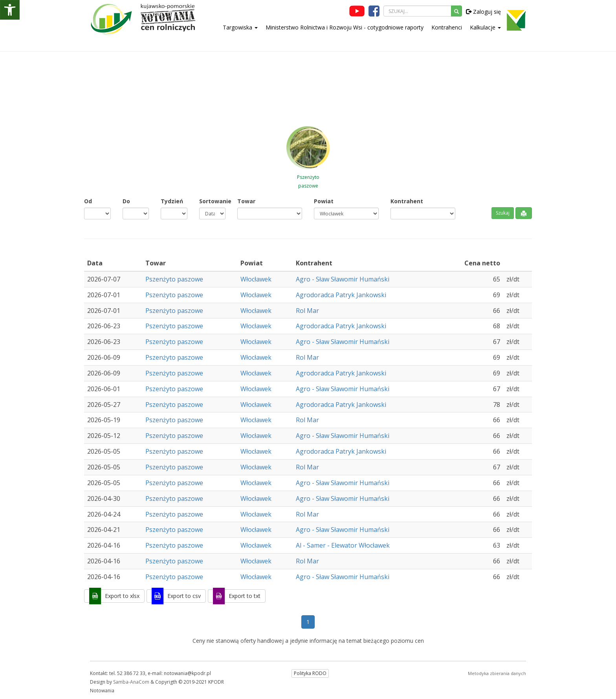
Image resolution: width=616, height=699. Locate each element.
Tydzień (172, 201)
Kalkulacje (485, 27)
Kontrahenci (447, 27)
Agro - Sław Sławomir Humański (343, 279)
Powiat (324, 201)
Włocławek (256, 279)
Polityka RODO (310, 673)
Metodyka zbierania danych (497, 673)
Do (126, 201)
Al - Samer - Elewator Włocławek (343, 545)
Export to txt (245, 596)
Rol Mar (307, 311)
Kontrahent (407, 201)
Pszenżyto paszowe (174, 279)
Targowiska (240, 27)
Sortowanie (213, 201)
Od (88, 201)
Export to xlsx (122, 596)
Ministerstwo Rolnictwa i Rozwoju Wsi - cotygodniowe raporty (345, 27)
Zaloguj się (483, 12)
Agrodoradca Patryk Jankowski (341, 295)
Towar (246, 201)
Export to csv (184, 596)
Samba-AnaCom (131, 682)
